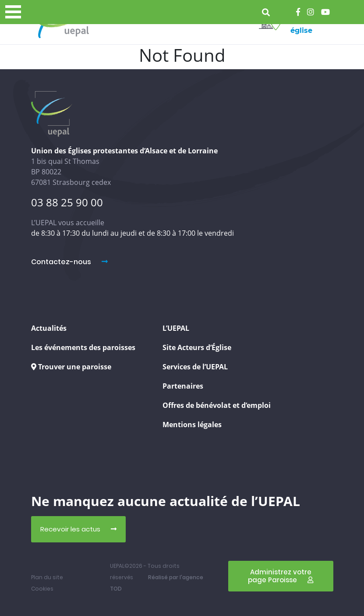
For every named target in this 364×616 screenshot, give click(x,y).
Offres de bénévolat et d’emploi (217, 405)
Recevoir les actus (78, 529)
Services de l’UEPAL (195, 367)
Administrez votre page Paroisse (281, 576)
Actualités (49, 328)
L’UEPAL (176, 328)
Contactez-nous (69, 262)
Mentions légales (192, 425)
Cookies (42, 589)
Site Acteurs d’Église (197, 347)
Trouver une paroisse (71, 367)
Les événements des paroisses (83, 347)
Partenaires (183, 386)
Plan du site (47, 577)
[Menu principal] (13, 12)
